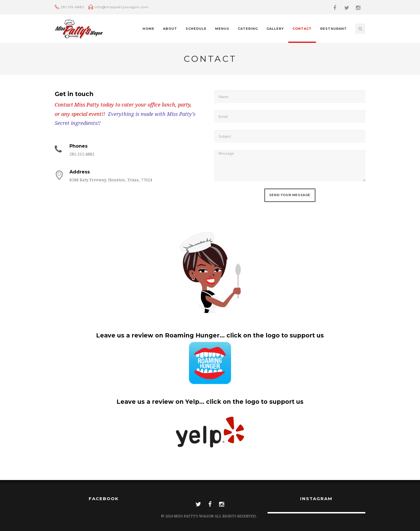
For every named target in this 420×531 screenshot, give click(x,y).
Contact (302, 29)
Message (290, 166)
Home (149, 29)
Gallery (275, 29)
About (170, 29)
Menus (222, 29)
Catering (248, 29)
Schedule (196, 29)
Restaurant (334, 29)
